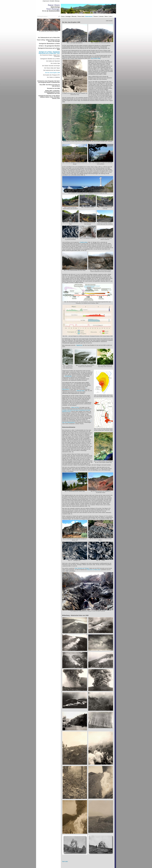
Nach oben (65, 862)
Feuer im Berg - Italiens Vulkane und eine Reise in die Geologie (48, 41)
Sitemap (57, 1)
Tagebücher (79, 345)
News (106, 16)
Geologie (68, 16)
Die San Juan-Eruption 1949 (52, 73)
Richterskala (68, 376)
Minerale (74, 16)
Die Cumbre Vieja (55, 63)
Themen (96, 16)
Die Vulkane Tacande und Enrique (51, 66)
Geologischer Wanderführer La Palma (49, 44)
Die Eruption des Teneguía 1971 (51, 75)
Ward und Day (75, 407)
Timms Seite (81, 16)
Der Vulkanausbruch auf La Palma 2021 (49, 38)
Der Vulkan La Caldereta (53, 77)
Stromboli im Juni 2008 (53, 88)
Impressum (46, 1)
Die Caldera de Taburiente (53, 61)
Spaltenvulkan (84, 242)
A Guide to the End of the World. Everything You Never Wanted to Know (76, 411)
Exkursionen (89, 16)
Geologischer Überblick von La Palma (50, 59)
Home (63, 16)
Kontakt (52, 1)
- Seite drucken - (109, 21)
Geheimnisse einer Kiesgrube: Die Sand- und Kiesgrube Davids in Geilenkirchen (49, 82)
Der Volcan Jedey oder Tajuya (52, 68)
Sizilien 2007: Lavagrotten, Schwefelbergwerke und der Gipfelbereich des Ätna (52, 92)
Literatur (101, 16)
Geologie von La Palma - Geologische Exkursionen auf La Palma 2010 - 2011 (49, 53)
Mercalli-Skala (81, 391)
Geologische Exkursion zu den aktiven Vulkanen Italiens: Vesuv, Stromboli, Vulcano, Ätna (49, 97)
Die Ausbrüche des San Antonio (52, 70)
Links (110, 16)
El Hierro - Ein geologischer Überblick (49, 46)
